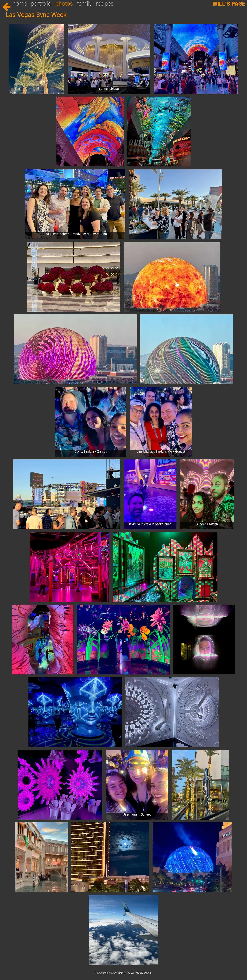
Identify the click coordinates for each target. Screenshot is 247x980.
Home (20, 4)
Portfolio (41, 4)
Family (84, 4)
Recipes (105, 4)
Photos (64, 4)
